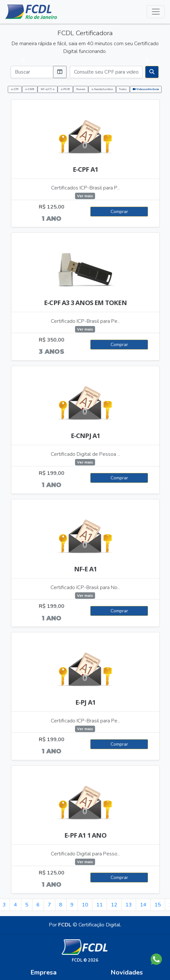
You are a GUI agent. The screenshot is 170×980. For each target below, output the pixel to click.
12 (114, 905)
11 (100, 905)
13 (129, 905)
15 (158, 905)
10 (85, 905)
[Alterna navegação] (156, 12)
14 (143, 905)
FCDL (65, 925)
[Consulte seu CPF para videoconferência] (106, 72)
